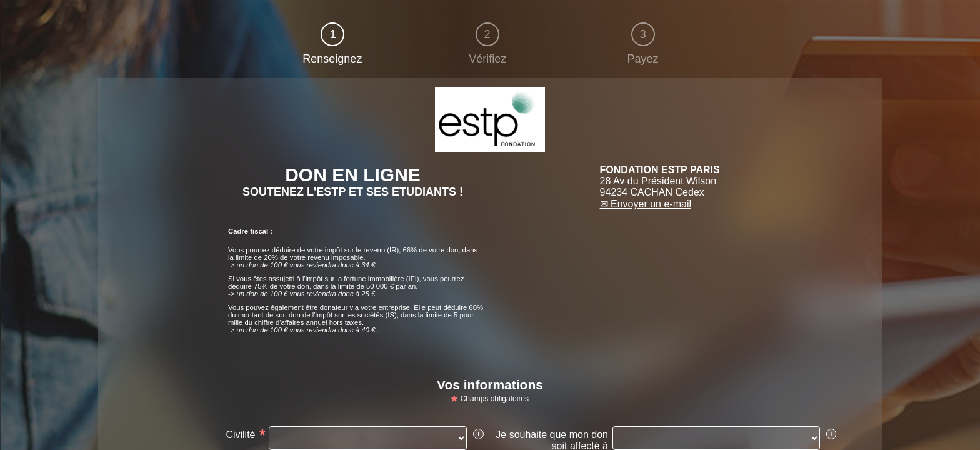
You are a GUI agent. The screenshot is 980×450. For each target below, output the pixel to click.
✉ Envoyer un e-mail (646, 204)
